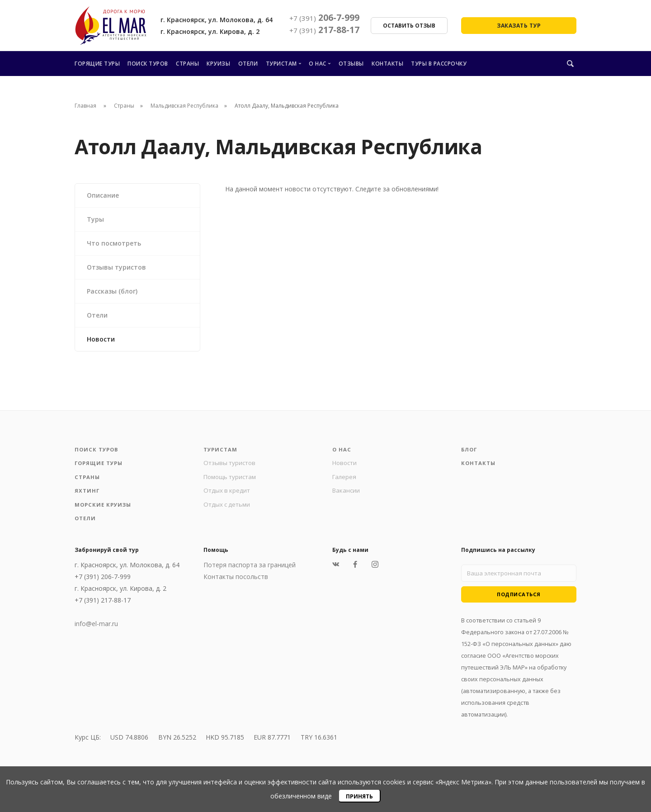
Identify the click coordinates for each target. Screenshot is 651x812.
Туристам (281, 64)
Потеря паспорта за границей (250, 570)
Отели (248, 64)
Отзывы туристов (116, 267)
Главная (85, 106)
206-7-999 (324, 18)
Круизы (218, 64)
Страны (187, 64)
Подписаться (519, 601)
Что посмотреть (114, 243)
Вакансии (347, 493)
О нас (318, 64)
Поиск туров (148, 64)
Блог (470, 450)
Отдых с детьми (228, 508)
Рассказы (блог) (112, 291)
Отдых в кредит (228, 493)
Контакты (387, 64)
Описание (103, 195)
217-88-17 (324, 30)
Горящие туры (97, 64)
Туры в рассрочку (439, 64)
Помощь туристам (232, 479)
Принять (359, 796)
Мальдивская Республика (184, 106)
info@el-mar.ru (96, 629)
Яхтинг (87, 494)
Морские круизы (104, 509)
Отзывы (351, 64)
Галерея (345, 479)
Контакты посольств (236, 582)
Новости (101, 339)
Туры (95, 219)
